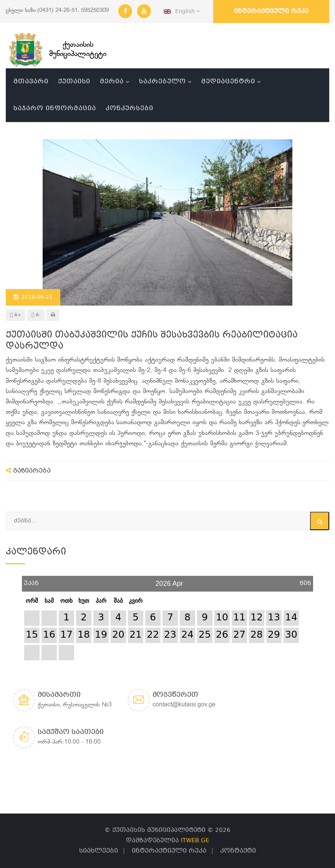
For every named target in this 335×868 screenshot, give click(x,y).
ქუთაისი (74, 82)
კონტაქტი (238, 851)
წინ (305, 581)
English (182, 12)
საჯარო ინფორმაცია (55, 108)
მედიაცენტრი (228, 82)
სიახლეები (99, 851)
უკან (31, 581)
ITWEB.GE (195, 841)
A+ (16, 315)
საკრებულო (163, 82)
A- (36, 315)
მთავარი (31, 82)
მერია (112, 82)
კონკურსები (129, 108)
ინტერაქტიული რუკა (271, 11)
